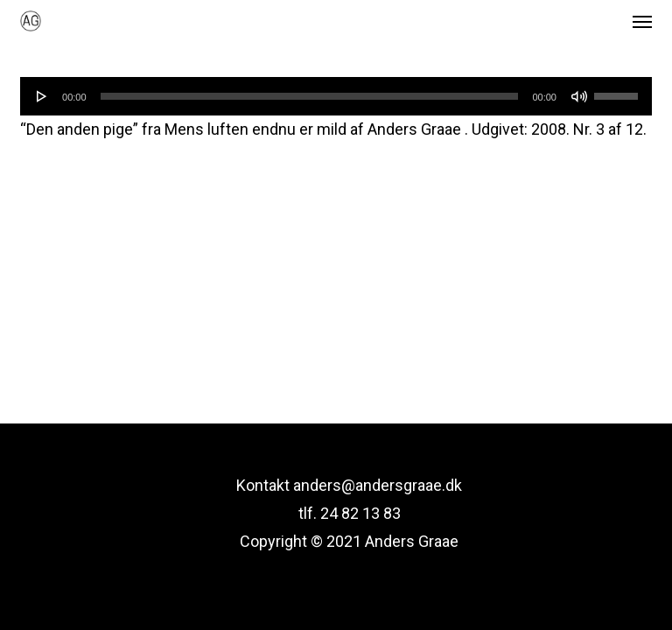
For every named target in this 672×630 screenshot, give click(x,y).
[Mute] (579, 96)
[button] (642, 21)
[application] (336, 96)
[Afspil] (42, 96)
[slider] (310, 96)
